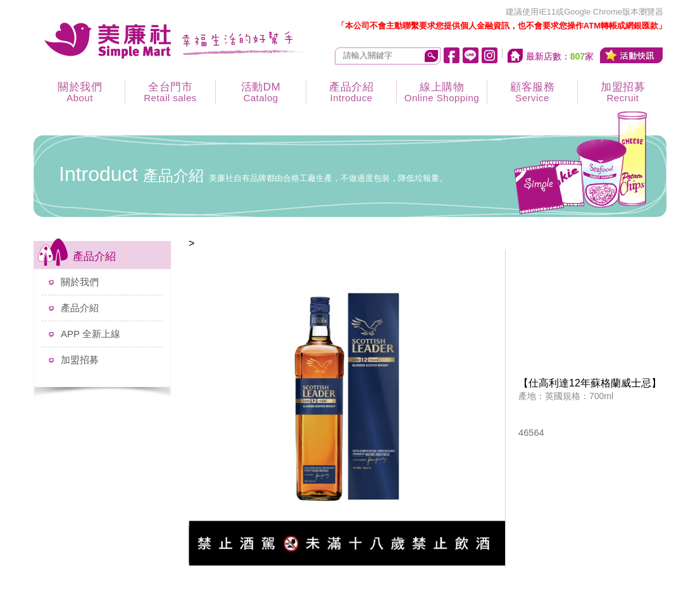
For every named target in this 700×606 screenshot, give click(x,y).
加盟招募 (623, 92)
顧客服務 (532, 92)
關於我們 (80, 92)
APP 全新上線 (91, 334)
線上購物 (442, 92)
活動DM (261, 92)
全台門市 (170, 92)
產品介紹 (351, 92)
